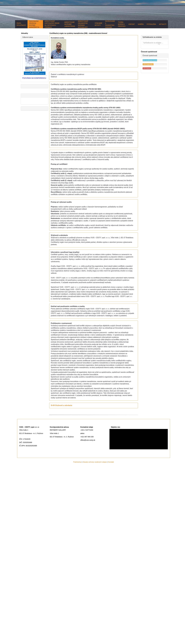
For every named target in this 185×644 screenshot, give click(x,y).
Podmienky (77, 462)
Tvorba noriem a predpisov (122, 24)
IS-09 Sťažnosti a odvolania (62, 405)
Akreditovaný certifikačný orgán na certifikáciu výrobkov (52, 24)
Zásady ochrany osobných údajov (95, 462)
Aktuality (163, 24)
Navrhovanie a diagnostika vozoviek (110, 24)
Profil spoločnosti (21, 24)
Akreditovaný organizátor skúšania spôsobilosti (83, 24)
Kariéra (141, 24)
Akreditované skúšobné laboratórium (70, 24)
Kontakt (132, 24)
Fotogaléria (151, 24)
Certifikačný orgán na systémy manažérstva (34, 24)
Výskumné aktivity (98, 24)
